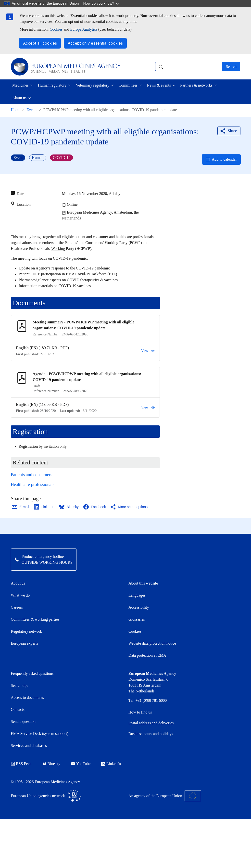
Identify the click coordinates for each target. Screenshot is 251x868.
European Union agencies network (46, 796)
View (148, 351)
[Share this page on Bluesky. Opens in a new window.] (69, 507)
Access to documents (27, 697)
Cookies (56, 29)
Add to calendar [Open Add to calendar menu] (224, 159)
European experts (25, 643)
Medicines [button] (20, 85)
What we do (20, 595)
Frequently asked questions (32, 673)
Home (16, 110)
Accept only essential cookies (95, 43)
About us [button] (19, 98)
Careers (17, 607)
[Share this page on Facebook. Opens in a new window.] (95, 507)
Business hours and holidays (151, 734)
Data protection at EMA (147, 655)
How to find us (140, 712)
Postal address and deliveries (151, 723)
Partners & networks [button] (196, 85)
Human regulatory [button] (52, 85)
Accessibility (139, 607)
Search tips (19, 685)
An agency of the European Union (165, 796)
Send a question (23, 721)
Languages (137, 595)
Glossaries (137, 619)
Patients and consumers (31, 475)
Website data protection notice (152, 643)
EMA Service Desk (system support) (40, 734)
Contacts (18, 709)
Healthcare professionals (32, 485)
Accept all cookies (40, 43)
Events (32, 110)
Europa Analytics (84, 29)
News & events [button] (159, 85)
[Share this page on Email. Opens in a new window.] (21, 507)
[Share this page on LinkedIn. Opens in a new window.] (44, 507)
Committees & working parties (35, 619)
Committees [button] (128, 85)
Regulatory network (26, 631)
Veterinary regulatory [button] (93, 85)
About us (18, 583)
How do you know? (101, 3)
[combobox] (189, 67)
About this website (143, 583)
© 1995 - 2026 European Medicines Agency (45, 782)
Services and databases (29, 746)
